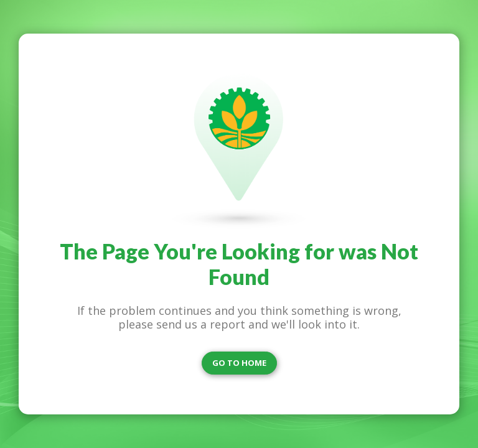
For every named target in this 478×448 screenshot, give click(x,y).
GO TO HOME (239, 363)
